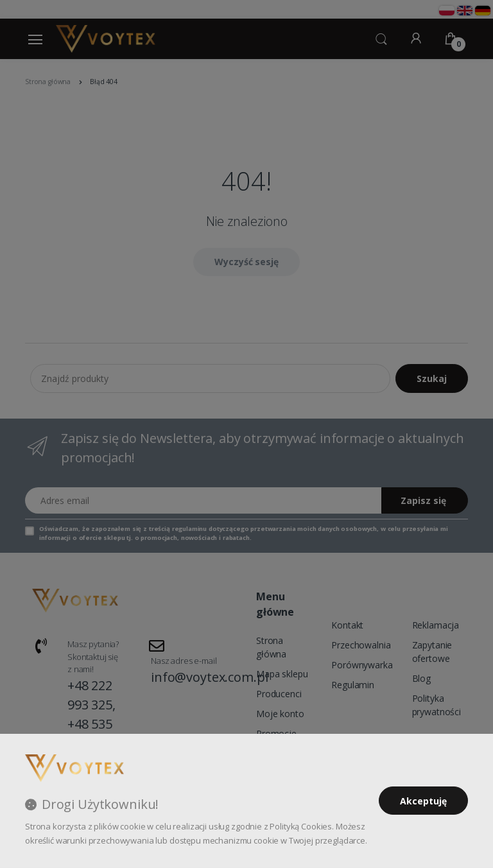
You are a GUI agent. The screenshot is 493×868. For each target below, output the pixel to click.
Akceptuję (423, 801)
